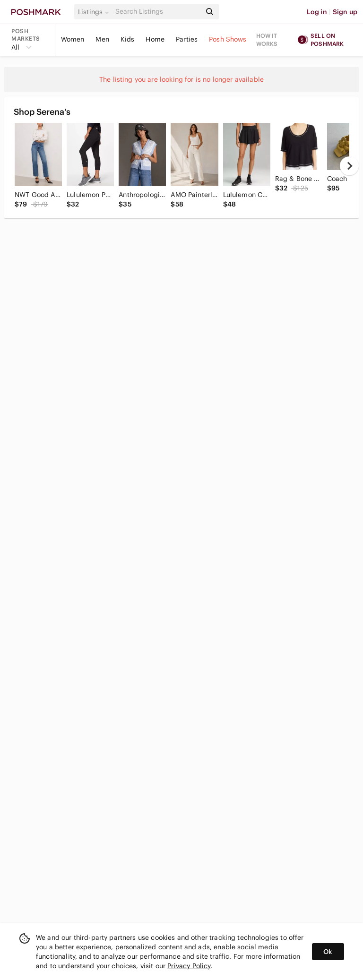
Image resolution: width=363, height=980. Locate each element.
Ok (328, 952)
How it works (267, 40)
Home (155, 39)
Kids (128, 39)
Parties (187, 39)
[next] (349, 166)
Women (73, 39)
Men (102, 39)
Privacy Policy (189, 966)
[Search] (157, 12)
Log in (317, 12)
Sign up (345, 12)
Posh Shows (228, 39)
